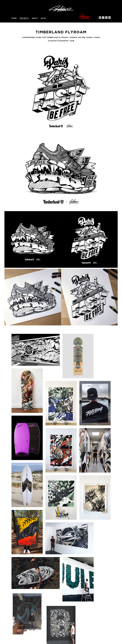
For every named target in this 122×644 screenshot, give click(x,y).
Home (14, 18)
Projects (24, 18)
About (35, 18)
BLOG (43, 18)
